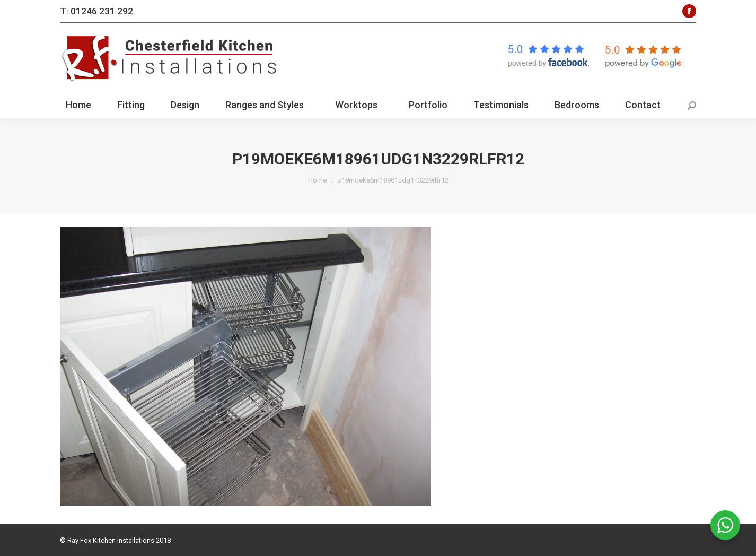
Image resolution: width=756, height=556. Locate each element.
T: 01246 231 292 (96, 11)
